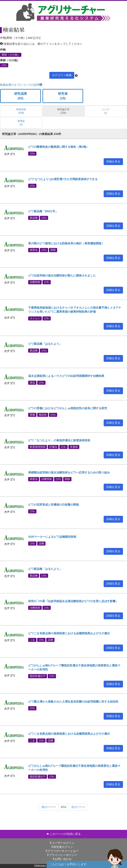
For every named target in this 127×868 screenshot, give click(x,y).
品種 (41, 543)
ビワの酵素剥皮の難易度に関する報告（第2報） (59, 147)
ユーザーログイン (62, 843)
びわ (4, 65)
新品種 (34, 218)
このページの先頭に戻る (64, 834)
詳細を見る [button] (113, 161)
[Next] (49, 807)
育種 (32, 415)
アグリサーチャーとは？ (62, 851)
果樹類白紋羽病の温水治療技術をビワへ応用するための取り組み (69, 472)
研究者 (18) (63, 96)
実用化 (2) (21, 123)
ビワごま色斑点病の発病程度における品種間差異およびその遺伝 (69, 633)
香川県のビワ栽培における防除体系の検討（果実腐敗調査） (66, 243)
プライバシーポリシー (62, 855)
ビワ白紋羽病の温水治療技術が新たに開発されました (62, 275)
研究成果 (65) (21, 96)
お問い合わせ (62, 859)
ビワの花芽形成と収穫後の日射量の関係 (54, 505)
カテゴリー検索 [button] (62, 75)
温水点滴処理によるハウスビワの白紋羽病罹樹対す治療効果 (66, 376)
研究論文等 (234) (63, 111)
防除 (53, 250)
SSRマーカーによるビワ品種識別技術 (52, 537)
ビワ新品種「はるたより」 (45, 344)
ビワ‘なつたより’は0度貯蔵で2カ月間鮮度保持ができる (63, 179)
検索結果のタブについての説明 (21, 85)
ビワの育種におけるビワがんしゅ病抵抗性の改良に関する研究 (68, 408)
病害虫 (34, 250)
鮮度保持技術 (38, 447)
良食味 (74, 447)
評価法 (53, 447)
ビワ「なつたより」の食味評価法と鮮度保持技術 (59, 440)
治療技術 (35, 282)
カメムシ (35, 318)
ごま (32, 640)
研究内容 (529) (21, 111)
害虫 (32, 382)
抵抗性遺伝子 (38, 676)
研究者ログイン (62, 847)
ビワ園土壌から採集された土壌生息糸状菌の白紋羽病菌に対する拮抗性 (73, 702)
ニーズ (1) (105, 111)
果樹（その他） (11, 55)
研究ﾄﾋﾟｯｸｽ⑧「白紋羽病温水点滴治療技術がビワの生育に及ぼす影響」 (73, 601)
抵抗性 (43, 415)
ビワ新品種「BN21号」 (43, 211)
